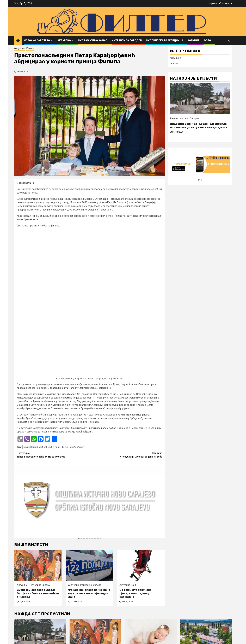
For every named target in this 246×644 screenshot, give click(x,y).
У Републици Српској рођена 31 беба (126, 313)
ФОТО (207, 41)
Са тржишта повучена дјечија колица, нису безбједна (135, 451)
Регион (30, 48)
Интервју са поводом (127, 41)
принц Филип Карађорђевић (70, 305)
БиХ (134, 443)
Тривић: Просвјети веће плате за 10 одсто (53, 313)
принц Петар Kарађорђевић (38, 305)
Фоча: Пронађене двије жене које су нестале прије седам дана (89, 451)
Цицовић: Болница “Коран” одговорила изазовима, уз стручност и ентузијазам (199, 126)
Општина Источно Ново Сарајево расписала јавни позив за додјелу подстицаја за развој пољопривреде (205, 522)
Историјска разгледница (165, 41)
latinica (174, 63)
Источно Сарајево (37, 41)
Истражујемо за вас (93, 41)
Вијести (174, 119)
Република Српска (39, 443)
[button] (79, 397)
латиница (226, 3)
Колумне (193, 41)
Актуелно (64, 41)
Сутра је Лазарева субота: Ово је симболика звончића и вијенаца (38, 451)
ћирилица (214, 3)
